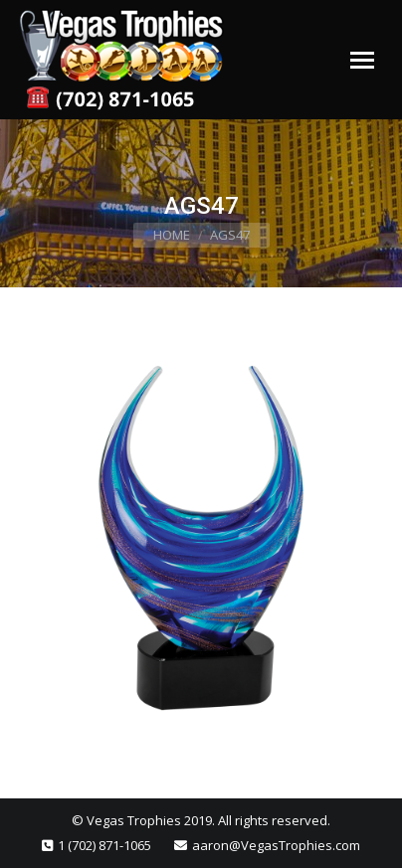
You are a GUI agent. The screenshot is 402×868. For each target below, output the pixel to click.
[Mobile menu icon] (362, 60)
